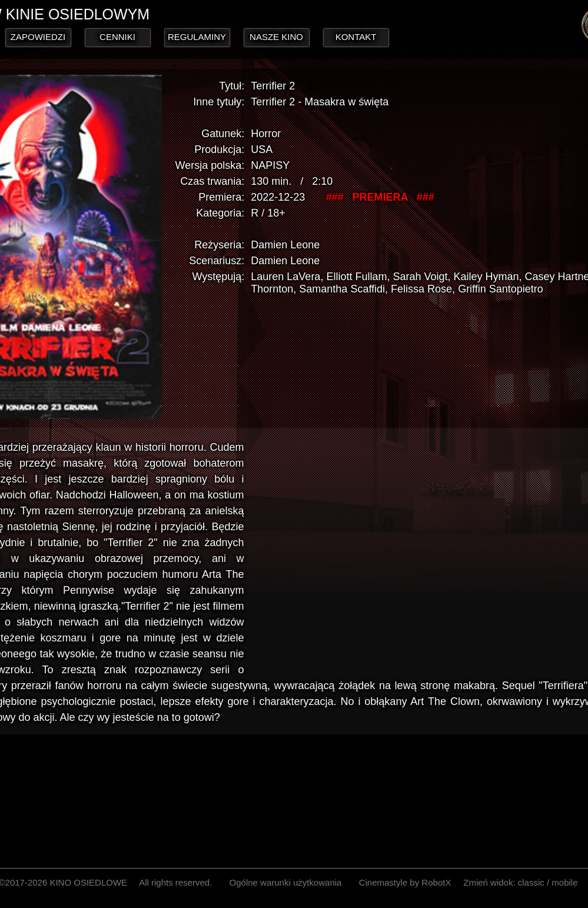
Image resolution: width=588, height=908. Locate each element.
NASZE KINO (276, 37)
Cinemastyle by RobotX (405, 882)
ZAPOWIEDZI (38, 37)
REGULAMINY (197, 37)
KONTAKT (356, 37)
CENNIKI (117, 37)
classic (531, 882)
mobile (564, 882)
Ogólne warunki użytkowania (286, 882)
